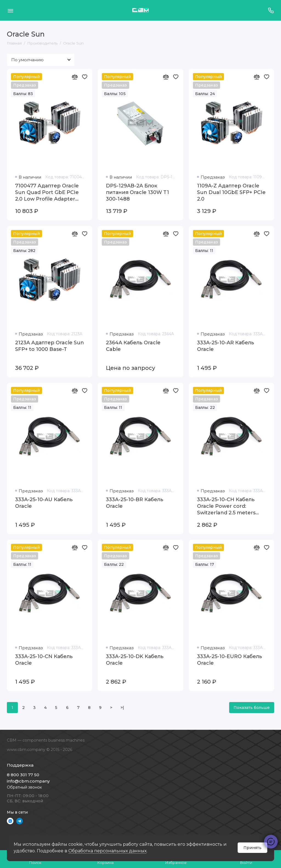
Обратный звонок (24, 787)
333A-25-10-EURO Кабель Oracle (230, 660)
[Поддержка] (271, 10)
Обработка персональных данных (107, 851)
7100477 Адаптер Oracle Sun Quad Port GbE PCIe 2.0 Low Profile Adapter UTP (47, 192)
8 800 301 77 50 (23, 775)
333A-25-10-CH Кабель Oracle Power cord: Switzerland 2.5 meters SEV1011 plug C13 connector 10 (226, 506)
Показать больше (252, 708)
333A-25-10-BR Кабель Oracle (135, 503)
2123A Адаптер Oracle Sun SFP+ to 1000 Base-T (50, 346)
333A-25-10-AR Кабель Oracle (226, 346)
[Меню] (10, 10)
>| (122, 708)
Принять (252, 848)
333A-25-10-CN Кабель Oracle (44, 660)
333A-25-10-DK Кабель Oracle (135, 660)
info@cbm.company (28, 781)
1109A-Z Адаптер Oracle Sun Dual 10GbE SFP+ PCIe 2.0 (231, 192)
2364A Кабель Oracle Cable (133, 346)
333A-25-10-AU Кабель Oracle (44, 503)
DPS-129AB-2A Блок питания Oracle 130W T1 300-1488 (137, 192)
